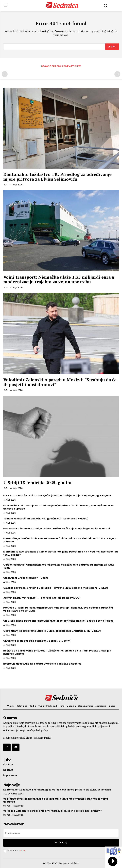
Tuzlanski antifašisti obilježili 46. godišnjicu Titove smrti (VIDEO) (46, 519)
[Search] (112, 47)
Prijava (61, 843)
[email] (61, 833)
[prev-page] (5, 74)
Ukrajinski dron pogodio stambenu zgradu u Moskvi (37, 641)
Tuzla (7, 794)
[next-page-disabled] (117, 74)
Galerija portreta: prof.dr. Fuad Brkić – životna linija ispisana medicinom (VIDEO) (56, 588)
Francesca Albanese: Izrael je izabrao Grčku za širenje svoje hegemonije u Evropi (57, 528)
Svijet (7, 806)
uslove (22, 851)
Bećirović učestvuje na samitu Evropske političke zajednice (42, 664)
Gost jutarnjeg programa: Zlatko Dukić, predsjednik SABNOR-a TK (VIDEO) (52, 631)
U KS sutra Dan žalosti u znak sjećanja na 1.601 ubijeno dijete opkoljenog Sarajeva (57, 495)
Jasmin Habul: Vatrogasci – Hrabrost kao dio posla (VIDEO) (42, 598)
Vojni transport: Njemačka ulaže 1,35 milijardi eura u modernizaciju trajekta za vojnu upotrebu (59, 279)
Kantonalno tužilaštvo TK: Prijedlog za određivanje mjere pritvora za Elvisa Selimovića (57, 177)
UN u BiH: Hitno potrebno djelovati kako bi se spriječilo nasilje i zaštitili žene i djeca (58, 621)
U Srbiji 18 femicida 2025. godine (38, 482)
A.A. (6, 185)
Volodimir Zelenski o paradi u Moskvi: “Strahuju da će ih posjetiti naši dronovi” (60, 382)
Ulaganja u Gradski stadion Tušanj (26, 578)
